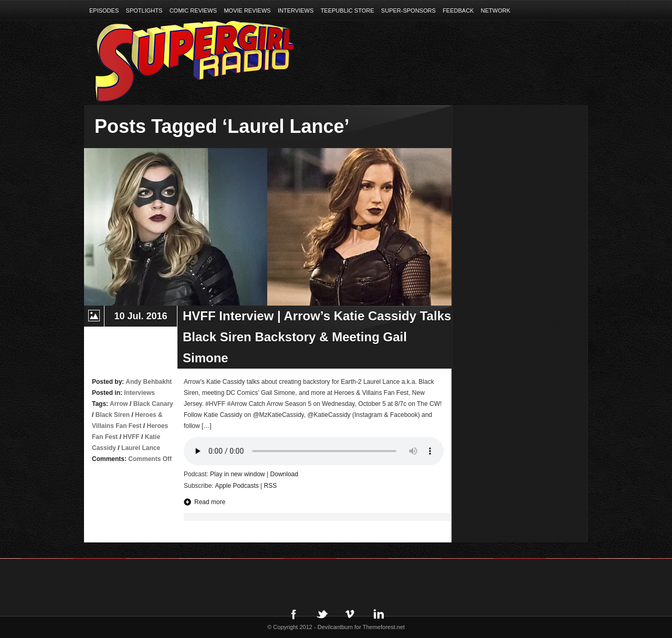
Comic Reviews (193, 11)
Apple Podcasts (237, 486)
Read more (210, 502)
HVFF (131, 437)
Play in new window (238, 474)
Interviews (296, 11)
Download (284, 474)
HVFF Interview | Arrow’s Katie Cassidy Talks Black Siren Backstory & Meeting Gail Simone (317, 337)
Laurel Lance (141, 448)
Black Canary (153, 404)
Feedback (458, 11)
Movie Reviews (247, 11)
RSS (271, 486)
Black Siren (113, 415)
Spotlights (144, 11)
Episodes (104, 11)
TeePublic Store (348, 11)
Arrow (119, 404)
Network (496, 11)
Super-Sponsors (408, 11)
